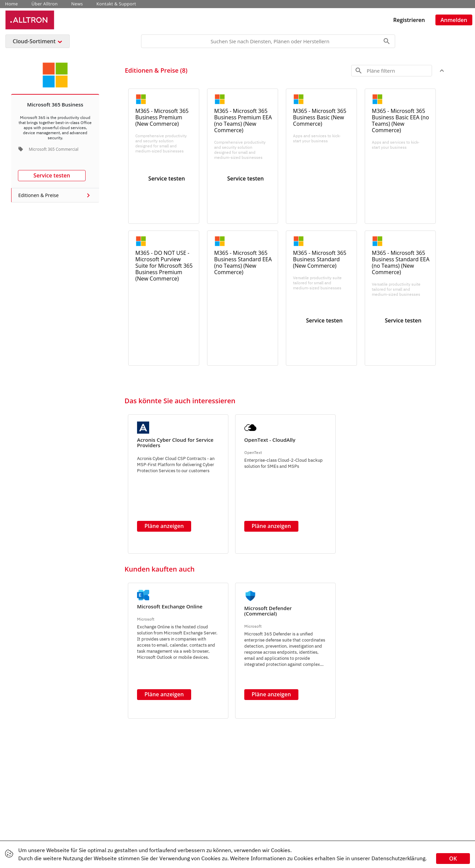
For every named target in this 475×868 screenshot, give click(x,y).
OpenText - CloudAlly (270, 440)
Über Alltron (45, 4)
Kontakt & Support (116, 4)
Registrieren (409, 20)
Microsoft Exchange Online (170, 606)
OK (453, 859)
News (77, 4)
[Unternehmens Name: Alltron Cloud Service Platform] (30, 20)
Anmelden (454, 20)
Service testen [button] (52, 175)
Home (12, 4)
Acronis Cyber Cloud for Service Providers (175, 442)
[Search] (268, 41)
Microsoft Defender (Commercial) (268, 611)
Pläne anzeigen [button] (164, 526)
